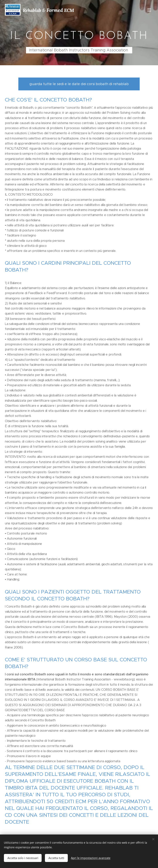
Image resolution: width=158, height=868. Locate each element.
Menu (149, 10)
